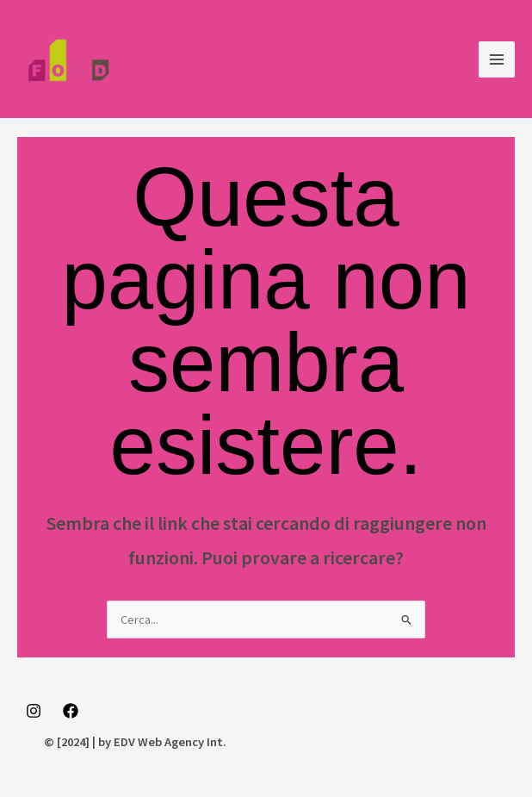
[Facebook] (71, 711)
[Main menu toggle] (497, 59)
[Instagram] (34, 711)
